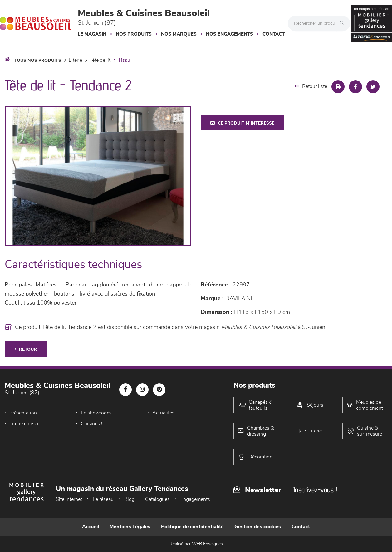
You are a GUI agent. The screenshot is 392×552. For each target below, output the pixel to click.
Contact (274, 34)
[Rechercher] (343, 23)
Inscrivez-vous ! (315, 490)
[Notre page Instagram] (142, 390)
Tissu (124, 60)
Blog (129, 499)
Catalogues (157, 499)
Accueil (91, 527)
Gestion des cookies (258, 527)
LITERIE (75, 60)
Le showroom (96, 413)
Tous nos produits (38, 61)
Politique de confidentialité (192, 527)
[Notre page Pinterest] (159, 390)
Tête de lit (100, 60)
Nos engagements (230, 34)
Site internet (69, 499)
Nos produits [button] (134, 34)
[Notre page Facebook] (125, 390)
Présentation (23, 413)
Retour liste (311, 86)
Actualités (163, 413)
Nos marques (179, 34)
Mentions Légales (130, 527)
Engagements (195, 499)
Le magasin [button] (92, 34)
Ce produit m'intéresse (242, 123)
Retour (26, 349)
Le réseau (103, 499)
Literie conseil (24, 424)
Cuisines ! (92, 424)
